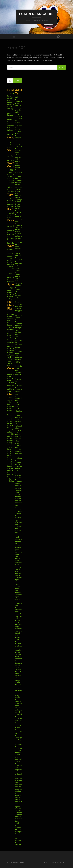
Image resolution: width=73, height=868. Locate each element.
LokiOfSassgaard (36, 14)
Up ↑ (64, 862)
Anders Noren (56, 862)
